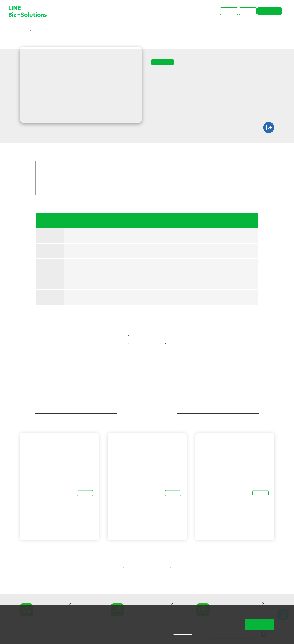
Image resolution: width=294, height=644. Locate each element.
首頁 (24, 30)
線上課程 (91, 381)
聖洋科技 (98, 297)
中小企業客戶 (117, 372)
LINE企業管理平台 (213, 372)
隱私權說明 (187, 633)
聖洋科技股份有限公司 (125, 381)
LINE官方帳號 (147, 372)
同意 (259, 624)
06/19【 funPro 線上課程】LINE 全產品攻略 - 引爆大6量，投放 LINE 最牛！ (111, 30)
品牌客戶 (91, 372)
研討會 (38, 30)
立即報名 (147, 339)
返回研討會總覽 (147, 563)
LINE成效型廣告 (178, 372)
